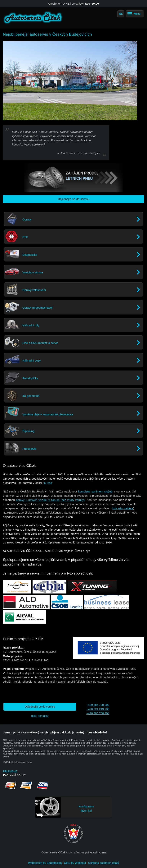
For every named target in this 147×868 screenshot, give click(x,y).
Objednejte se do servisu (73, 199)
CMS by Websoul (75, 863)
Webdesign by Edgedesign (45, 863)
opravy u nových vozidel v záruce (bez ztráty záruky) (50, 500)
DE (121, 14)
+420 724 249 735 (98, 709)
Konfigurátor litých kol (86, 809)
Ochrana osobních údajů (103, 863)
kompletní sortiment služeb (95, 492)
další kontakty (40, 716)
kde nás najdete (123, 508)
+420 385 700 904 (98, 713)
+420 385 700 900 (98, 705)
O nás (48, 483)
